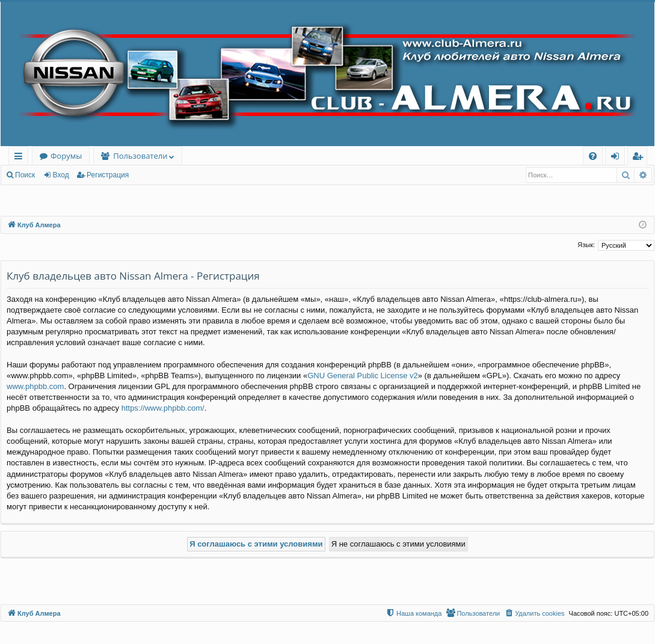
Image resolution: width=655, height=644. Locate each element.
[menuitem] (593, 156)
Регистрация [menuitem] (640, 158)
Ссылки (21, 158)
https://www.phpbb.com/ (163, 408)
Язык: (586, 245)
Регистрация (108, 175)
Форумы (66, 156)
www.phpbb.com (35, 386)
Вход (61, 175)
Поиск (25, 175)
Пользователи (140, 156)
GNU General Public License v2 (363, 376)
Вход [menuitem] (617, 158)
